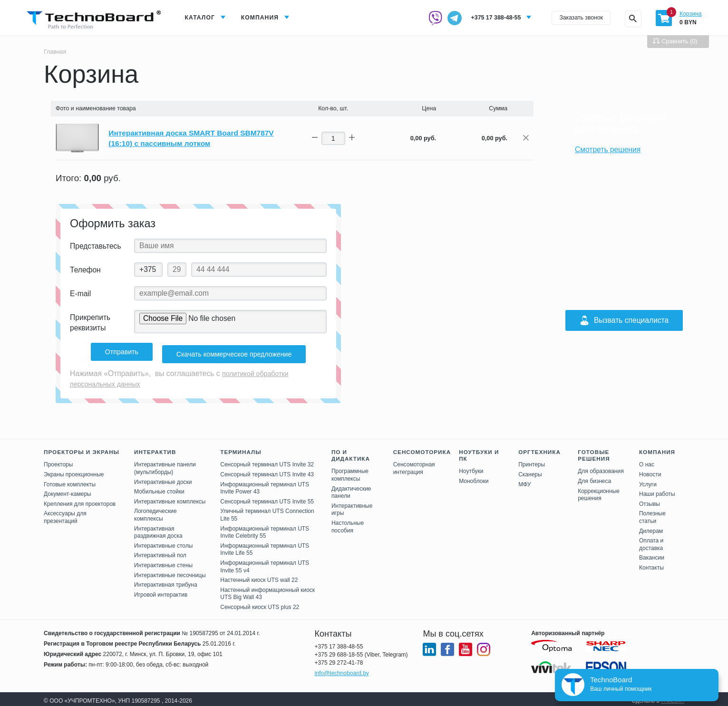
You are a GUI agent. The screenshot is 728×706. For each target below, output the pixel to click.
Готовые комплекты (70, 481)
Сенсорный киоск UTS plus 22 (260, 603)
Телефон (85, 270)
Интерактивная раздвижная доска (158, 528)
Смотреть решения (608, 150)
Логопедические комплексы (155, 511)
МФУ (524, 481)
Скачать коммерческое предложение (236, 353)
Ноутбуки (471, 467)
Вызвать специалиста (624, 320)
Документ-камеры (68, 490)
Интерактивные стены (163, 561)
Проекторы (58, 461)
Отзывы (650, 500)
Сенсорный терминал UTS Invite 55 (267, 498)
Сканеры (530, 471)
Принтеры (532, 461)
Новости (650, 471)
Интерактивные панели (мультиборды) (165, 464)
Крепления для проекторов (80, 500)
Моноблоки (474, 477)
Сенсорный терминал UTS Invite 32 (267, 461)
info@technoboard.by (342, 669)
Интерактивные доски (163, 478)
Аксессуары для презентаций (65, 513)
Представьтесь (96, 247)
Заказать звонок (576, 18)
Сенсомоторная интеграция (414, 464)
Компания (265, 18)
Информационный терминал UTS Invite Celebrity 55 (265, 528)
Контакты (651, 564)
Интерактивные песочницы (170, 571)
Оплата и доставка (651, 541)
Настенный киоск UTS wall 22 (259, 576)
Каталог (202, 18)
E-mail (80, 294)
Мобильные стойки (159, 488)
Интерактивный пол (160, 551)
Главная (56, 52)
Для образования (601, 467)
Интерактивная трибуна (166, 581)
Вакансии (652, 554)
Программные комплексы (350, 471)
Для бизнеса (594, 477)
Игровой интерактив (161, 591)
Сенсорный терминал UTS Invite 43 (267, 471)
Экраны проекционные (74, 471)
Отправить (116, 353)
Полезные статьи (652, 513)
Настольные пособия (348, 523)
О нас (647, 461)
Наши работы (657, 490)
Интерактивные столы (163, 542)
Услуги (648, 481)
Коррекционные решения (599, 491)
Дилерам (651, 527)
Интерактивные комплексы (170, 498)
